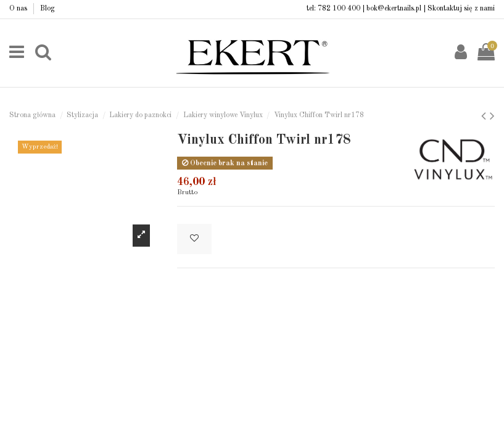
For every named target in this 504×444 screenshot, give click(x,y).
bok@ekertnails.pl (394, 9)
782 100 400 (339, 9)
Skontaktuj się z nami (461, 9)
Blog (48, 9)
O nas (19, 9)
